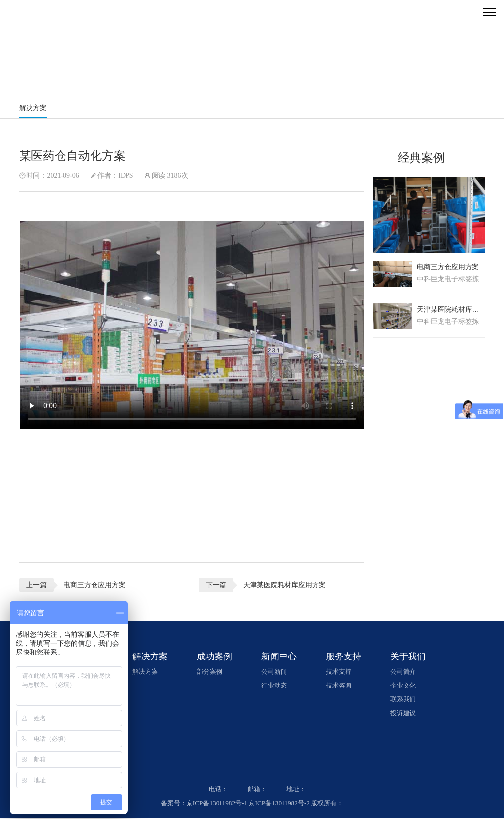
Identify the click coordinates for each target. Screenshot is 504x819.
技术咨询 (341, 687)
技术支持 (341, 673)
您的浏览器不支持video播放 (192, 326)
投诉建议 (405, 714)
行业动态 (277, 687)
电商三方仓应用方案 (95, 585)
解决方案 (34, 108)
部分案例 (213, 673)
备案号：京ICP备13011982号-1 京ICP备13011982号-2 (234, 804)
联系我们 (405, 701)
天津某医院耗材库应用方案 (280, 585)
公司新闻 (277, 673)
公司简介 (405, 673)
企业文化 (405, 687)
